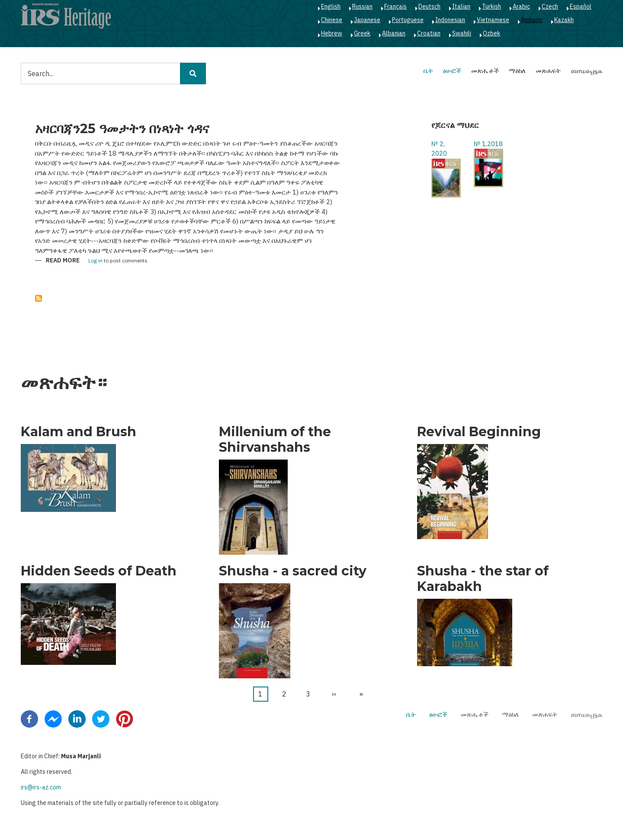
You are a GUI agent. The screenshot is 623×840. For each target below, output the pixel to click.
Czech (550, 6)
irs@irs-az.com (41, 787)
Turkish (491, 6)
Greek (362, 33)
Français (395, 6)
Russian (362, 6)
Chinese (332, 20)
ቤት (428, 71)
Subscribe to (39, 298)
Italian (461, 6)
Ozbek (491, 33)
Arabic (521, 6)
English (331, 6)
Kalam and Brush (79, 432)
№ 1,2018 (488, 144)
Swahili (462, 33)
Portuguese (408, 20)
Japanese (367, 20)
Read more (63, 261)
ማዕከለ (517, 71)
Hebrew (332, 33)
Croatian (429, 33)
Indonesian (450, 20)
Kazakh (564, 20)
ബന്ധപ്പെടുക (586, 71)
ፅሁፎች (452, 71)
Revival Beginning (479, 432)
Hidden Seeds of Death (99, 571)
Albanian (394, 33)
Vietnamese (493, 20)
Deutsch (429, 6)
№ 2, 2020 (439, 149)
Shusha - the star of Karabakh (483, 579)
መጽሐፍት (548, 71)
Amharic (532, 20)
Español (581, 6)
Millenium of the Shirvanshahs (275, 440)
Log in (95, 261)
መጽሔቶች (485, 71)
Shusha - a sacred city (293, 571)
